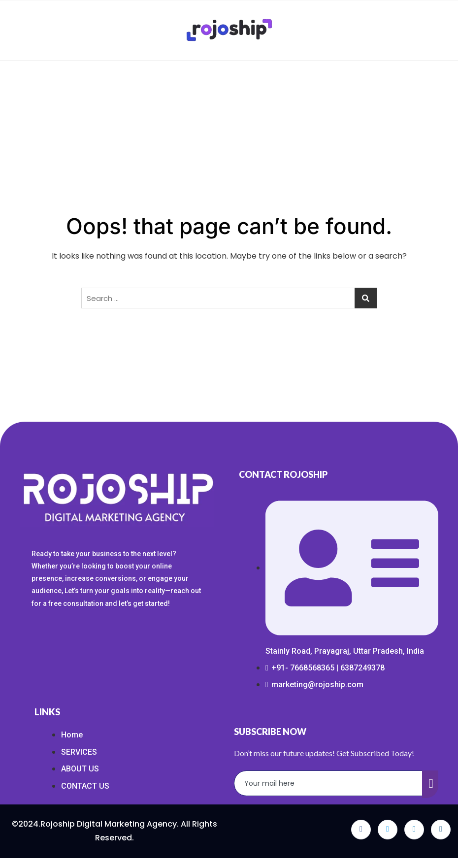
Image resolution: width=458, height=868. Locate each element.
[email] (328, 783)
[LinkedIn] (414, 830)
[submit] (430, 784)
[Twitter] (388, 830)
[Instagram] (441, 830)
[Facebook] (361, 830)
